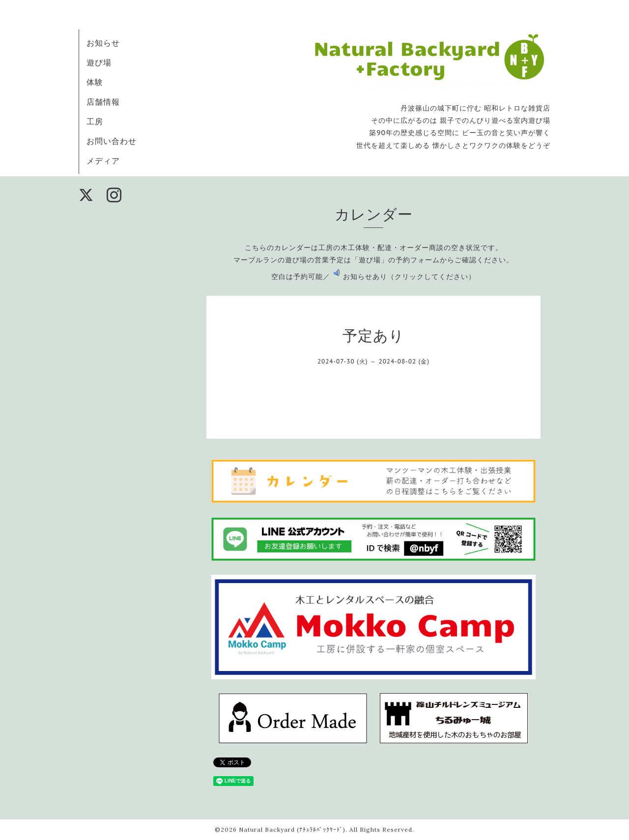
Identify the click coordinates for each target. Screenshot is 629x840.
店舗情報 (103, 102)
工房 (95, 121)
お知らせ (103, 43)
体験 (95, 82)
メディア (103, 161)
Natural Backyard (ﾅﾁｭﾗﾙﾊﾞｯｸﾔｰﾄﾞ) (292, 829)
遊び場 (99, 62)
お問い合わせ (112, 141)
